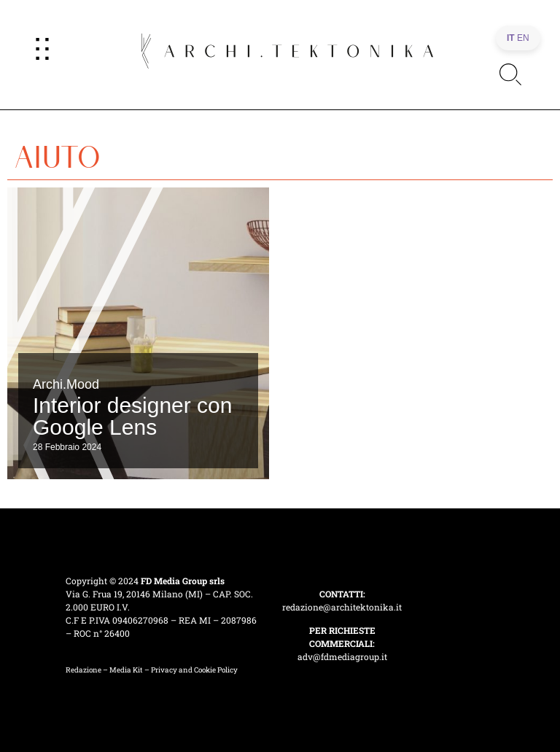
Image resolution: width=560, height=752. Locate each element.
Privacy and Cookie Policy (194, 670)
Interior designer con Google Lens (133, 416)
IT (511, 38)
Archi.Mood (66, 384)
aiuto (58, 152)
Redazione (83, 670)
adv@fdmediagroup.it (342, 656)
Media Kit (126, 670)
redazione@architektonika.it (342, 607)
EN (523, 38)
